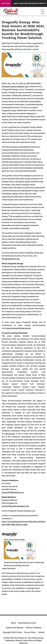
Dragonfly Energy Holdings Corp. (15, 86)
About (13, 623)
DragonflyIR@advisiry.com (13, 492)
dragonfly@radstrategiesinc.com (15, 506)
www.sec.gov (10, 434)
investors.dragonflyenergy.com (18, 328)
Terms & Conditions (33, 628)
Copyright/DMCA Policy (12, 632)
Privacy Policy (30, 632)
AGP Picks (6, 3)
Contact (41, 632)
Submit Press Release (15, 628)
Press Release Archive (27, 623)
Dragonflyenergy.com (11, 259)
